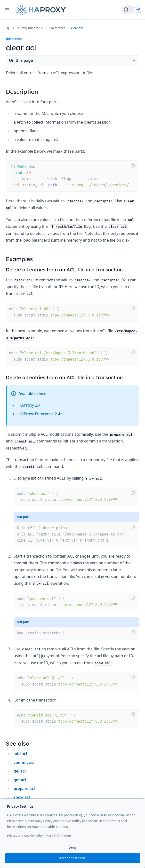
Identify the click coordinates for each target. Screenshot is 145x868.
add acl (20, 754)
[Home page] (42, 10)
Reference (58, 28)
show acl (22, 797)
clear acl (77, 28)
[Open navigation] (7, 10)
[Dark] (138, 10)
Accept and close (72, 858)
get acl (20, 780)
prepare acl (24, 789)
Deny (72, 847)
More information (58, 836)
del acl (20, 771)
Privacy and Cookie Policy (25, 836)
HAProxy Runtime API (30, 28)
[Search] (128, 10)
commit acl (24, 762)
